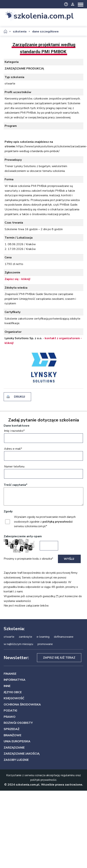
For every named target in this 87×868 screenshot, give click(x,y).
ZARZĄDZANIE (14, 748)
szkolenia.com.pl (44, 16)
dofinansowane (64, 637)
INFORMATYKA (15, 680)
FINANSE (10, 674)
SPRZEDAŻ (12, 729)
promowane (45, 644)
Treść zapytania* (16, 485)
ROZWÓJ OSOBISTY (18, 723)
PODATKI (10, 711)
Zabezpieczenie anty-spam (23, 536)
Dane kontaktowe (17, 426)
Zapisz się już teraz (59, 658)
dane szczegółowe (45, 32)
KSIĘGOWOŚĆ (14, 698)
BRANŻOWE (13, 735)
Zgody (8, 511)
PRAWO (10, 717)
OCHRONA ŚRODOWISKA (22, 705)
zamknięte (25, 637)
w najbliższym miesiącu (18, 644)
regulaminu (68, 775)
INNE (7, 686)
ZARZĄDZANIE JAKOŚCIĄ (22, 754)
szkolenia (20, 32)
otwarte (9, 637)
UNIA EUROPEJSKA (17, 741)
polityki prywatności (43, 780)
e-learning (43, 637)
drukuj (19, 397)
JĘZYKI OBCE (13, 692)
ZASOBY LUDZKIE (16, 760)
